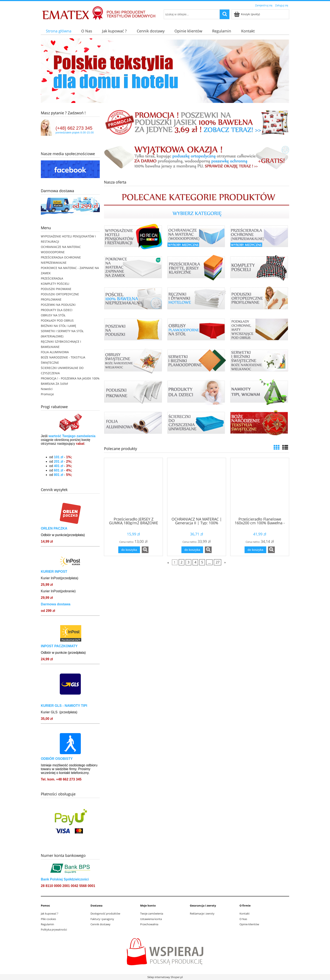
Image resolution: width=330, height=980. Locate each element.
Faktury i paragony (102, 919)
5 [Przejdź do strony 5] (202, 562)
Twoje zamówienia (152, 913)
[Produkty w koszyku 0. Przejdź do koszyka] (247, 14)
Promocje (47, 394)
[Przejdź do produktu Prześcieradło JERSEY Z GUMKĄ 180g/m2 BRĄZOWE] (133, 487)
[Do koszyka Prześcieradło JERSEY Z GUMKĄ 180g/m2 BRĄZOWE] (129, 550)
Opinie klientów (249, 924)
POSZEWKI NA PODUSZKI (58, 305)
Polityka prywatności (54, 929)
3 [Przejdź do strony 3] (188, 562)
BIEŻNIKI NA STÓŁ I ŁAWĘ (59, 326)
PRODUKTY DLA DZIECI (57, 310)
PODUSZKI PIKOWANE (56, 289)
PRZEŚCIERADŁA (52, 278)
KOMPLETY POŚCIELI (55, 284)
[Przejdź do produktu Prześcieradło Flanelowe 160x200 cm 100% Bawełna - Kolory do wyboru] (260, 487)
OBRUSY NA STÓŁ (53, 315)
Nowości (47, 389)
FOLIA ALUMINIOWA (55, 352)
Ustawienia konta (151, 919)
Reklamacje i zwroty (202, 913)
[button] (145, 550)
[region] (165, 71)
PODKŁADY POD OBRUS (57, 320)
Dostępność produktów (105, 913)
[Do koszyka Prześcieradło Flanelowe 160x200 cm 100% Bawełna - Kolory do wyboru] (255, 550)
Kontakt (245, 913)
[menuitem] (59, 31)
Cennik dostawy (100, 924)
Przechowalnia (149, 924)
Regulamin (47, 924)
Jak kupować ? (50, 913)
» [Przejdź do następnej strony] (225, 562)
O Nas (243, 919)
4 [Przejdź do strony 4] (195, 562)
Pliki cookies (48, 919)
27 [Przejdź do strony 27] (218, 562)
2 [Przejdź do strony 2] (182, 562)
